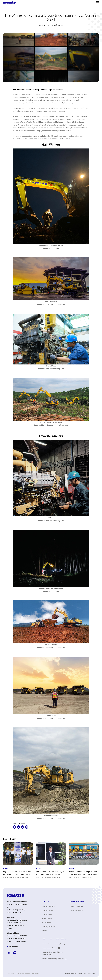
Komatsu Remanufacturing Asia (54, 944)
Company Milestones (49, 927)
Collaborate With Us (76, 910)
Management (46, 923)
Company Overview (48, 906)
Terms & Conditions (71, 973)
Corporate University (76, 906)
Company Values (47, 910)
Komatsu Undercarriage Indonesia (54, 959)
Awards (44, 931)
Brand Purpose (47, 914)
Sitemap (80, 973)
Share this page (19, 823)
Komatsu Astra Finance (51, 948)
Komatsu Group (47, 918)
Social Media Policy (89, 973)
